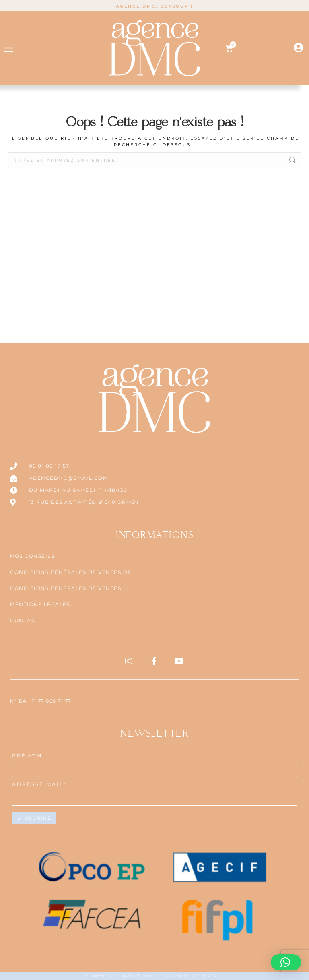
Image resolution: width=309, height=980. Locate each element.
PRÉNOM (27, 756)
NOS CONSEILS (32, 556)
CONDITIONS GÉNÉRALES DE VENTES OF (71, 572)
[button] (9, 48)
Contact (25, 620)
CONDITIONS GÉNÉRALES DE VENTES (66, 588)
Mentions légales (40, 604)
